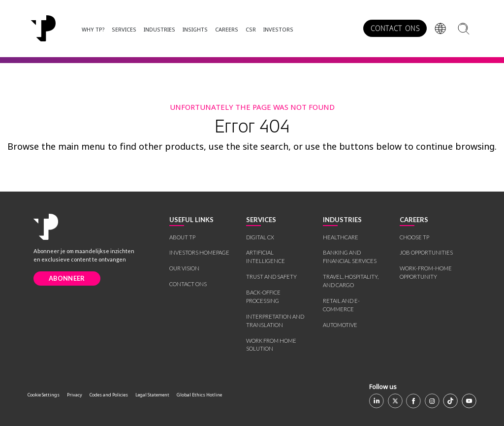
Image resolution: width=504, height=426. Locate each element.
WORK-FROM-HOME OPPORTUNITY (426, 272)
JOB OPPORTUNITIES (426, 252)
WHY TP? (93, 29)
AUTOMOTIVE (340, 325)
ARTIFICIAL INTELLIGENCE (266, 257)
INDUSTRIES (159, 29)
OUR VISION (184, 268)
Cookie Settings (44, 395)
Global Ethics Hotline (199, 395)
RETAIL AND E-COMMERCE (341, 305)
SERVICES (124, 29)
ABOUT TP (182, 237)
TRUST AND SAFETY (271, 277)
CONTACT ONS (395, 29)
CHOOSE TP (414, 237)
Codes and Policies (109, 395)
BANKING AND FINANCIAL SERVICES (350, 257)
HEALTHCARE (341, 237)
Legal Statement (152, 395)
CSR (251, 29)
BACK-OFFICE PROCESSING (263, 296)
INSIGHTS (195, 29)
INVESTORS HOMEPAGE (199, 252)
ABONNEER (67, 278)
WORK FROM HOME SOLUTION (271, 345)
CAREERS (227, 29)
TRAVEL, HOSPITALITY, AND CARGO (351, 281)
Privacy (75, 395)
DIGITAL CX (260, 237)
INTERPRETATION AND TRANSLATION (275, 321)
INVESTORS (278, 29)
